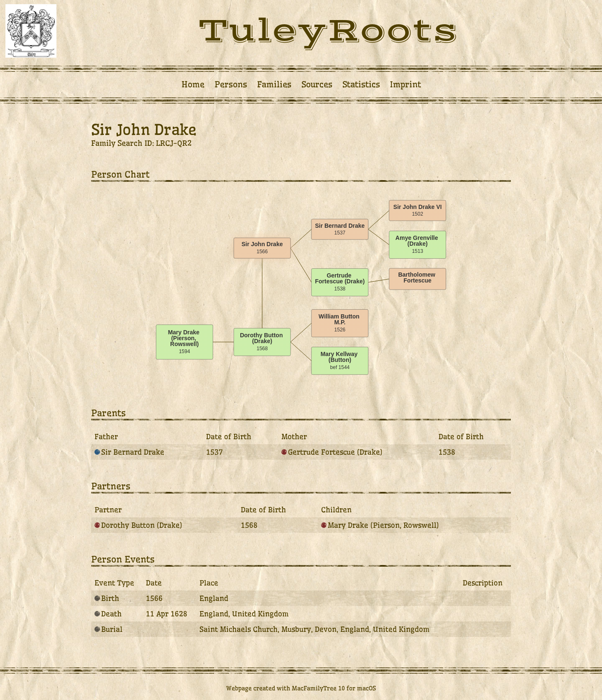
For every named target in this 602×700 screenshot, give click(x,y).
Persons (231, 84)
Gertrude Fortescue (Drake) (332, 452)
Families (274, 84)
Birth (107, 598)
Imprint (406, 84)
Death (108, 614)
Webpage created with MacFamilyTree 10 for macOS (301, 688)
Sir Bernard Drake (129, 452)
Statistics (361, 84)
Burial (108, 629)
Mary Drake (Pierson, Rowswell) (380, 525)
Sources (317, 84)
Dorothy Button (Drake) (138, 525)
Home (193, 84)
